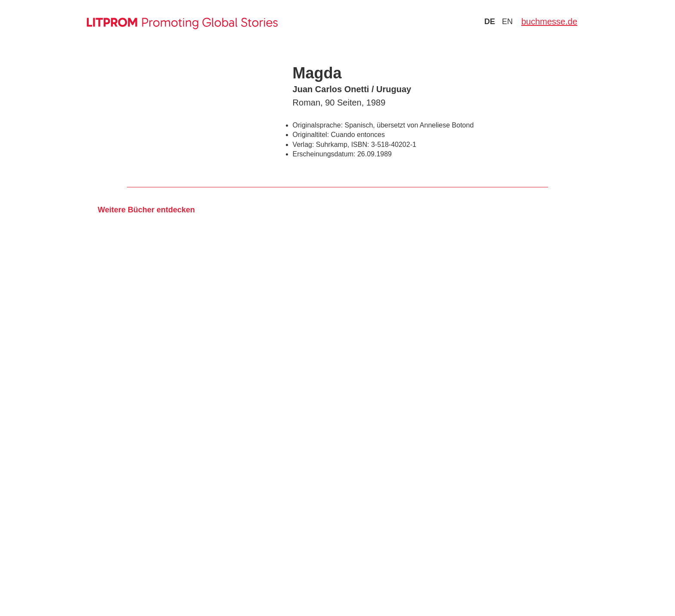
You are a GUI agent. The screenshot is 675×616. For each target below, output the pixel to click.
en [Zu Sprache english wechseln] (507, 22)
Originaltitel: (311, 135)
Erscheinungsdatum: (324, 154)
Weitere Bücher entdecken (146, 210)
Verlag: (303, 145)
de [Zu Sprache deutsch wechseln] (490, 22)
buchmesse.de (549, 22)
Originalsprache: (318, 125)
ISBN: (360, 145)
